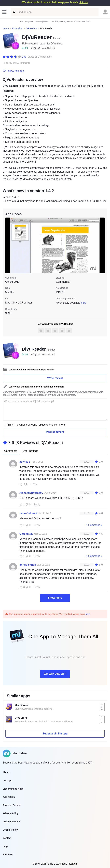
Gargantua (26, 534)
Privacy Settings (12, 822)
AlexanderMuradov (31, 493)
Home (6, 28)
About (6, 772)
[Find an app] (14, 12)
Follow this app (13, 71)
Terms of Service (12, 805)
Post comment (55, 432)
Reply (34, 484)
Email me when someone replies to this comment (36, 425)
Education (17, 28)
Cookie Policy (10, 830)
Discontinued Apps (13, 789)
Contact (7, 838)
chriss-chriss (28, 565)
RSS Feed (8, 854)
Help (5, 846)
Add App (7, 781)
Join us (84, 2)
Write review (55, 378)
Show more (55, 598)
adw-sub (25, 462)
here (84, 303)
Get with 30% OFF (55, 674)
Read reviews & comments (16, 63)
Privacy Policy (10, 813)
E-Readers (31, 28)
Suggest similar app (55, 734)
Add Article (9, 797)
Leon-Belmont (28, 513)
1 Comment (94, 525)
